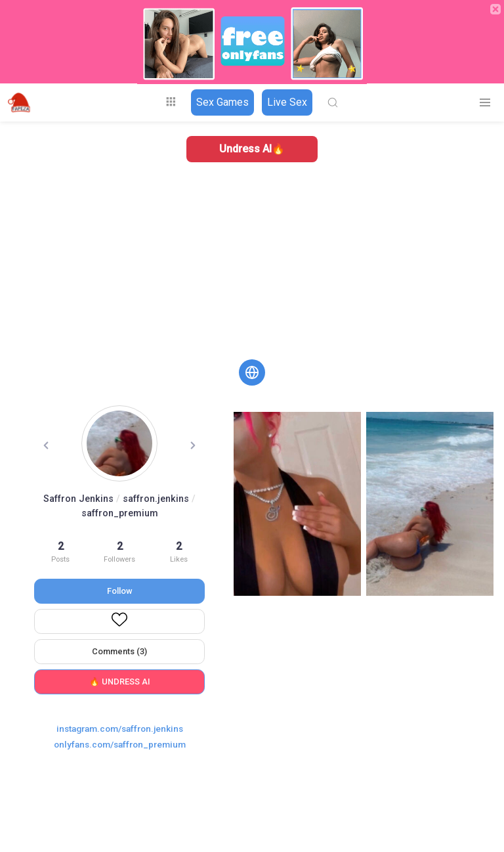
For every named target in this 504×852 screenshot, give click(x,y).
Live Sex (287, 102)
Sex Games (222, 102)
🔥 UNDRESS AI (120, 682)
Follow (120, 591)
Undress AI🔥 (252, 149)
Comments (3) (119, 651)
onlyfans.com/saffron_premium (120, 744)
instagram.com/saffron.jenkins (120, 729)
